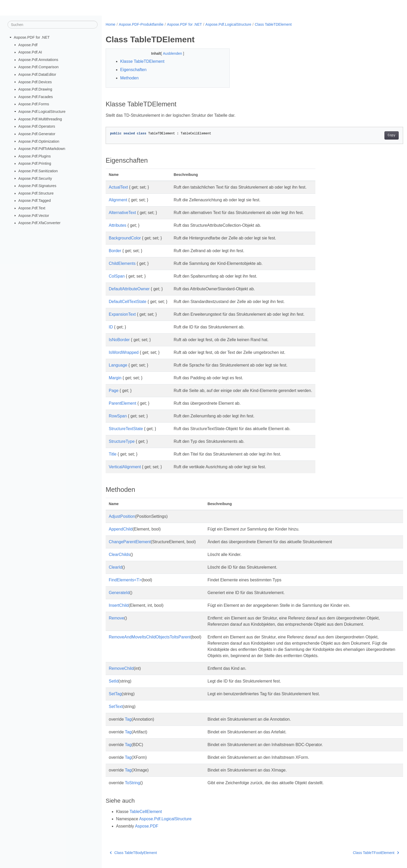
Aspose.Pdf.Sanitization (38, 171)
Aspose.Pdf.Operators (37, 126)
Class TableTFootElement (356, 853)
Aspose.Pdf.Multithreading (40, 119)
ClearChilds (120, 554)
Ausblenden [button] (169, 53)
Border (115, 251)
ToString (133, 783)
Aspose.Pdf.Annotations (38, 60)
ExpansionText (122, 314)
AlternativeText (122, 213)
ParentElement (123, 403)
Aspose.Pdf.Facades (36, 97)
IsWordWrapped (124, 352)
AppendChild (121, 529)
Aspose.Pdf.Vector (34, 215)
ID (111, 327)
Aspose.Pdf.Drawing (35, 89)
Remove (117, 618)
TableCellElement (146, 812)
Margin (115, 378)
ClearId (116, 567)
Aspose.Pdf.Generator (37, 134)
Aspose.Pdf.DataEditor (37, 74)
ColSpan (117, 276)
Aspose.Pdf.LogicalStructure (42, 112)
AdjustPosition (122, 516)
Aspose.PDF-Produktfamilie (141, 24)
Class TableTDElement (273, 24)
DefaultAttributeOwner (129, 289)
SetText (116, 707)
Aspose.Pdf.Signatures (37, 186)
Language (118, 365)
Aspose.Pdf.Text (32, 208)
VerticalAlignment (125, 467)
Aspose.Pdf (28, 45)
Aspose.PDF (147, 826)
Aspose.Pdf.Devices (35, 82)
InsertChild (119, 605)
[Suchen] (53, 25)
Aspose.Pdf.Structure (36, 193)
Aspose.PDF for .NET (32, 37)
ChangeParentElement (130, 542)
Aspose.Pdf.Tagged (35, 201)
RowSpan (118, 416)
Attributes (118, 225)
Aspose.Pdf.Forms (34, 104)
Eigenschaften (133, 70)
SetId (114, 681)
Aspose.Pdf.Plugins (35, 156)
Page (114, 391)
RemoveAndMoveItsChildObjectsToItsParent (150, 637)
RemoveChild (121, 668)
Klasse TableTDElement (142, 61)
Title (113, 454)
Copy (371, 135)
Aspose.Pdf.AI (30, 52)
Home (110, 24)
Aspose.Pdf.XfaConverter (39, 223)
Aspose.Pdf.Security (35, 178)
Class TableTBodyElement (133, 853)
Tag (128, 719)
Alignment (118, 200)
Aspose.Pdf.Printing (35, 163)
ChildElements (122, 263)
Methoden (129, 78)
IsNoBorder (119, 340)
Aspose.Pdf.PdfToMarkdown (42, 149)
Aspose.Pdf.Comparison (39, 67)
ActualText (118, 187)
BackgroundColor (125, 238)
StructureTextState (126, 429)
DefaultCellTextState (128, 302)
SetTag (115, 694)
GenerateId (119, 593)
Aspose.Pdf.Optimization (39, 141)
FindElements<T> (125, 580)
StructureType (122, 441)
